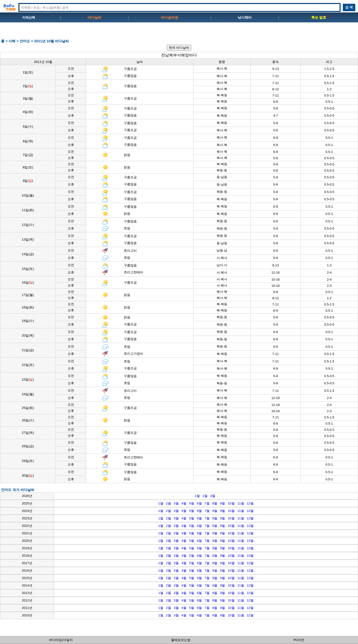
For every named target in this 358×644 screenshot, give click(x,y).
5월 (192, 503)
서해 (12, 41)
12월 (250, 503)
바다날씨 (94, 17)
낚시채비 (245, 17)
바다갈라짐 (170, 17)
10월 (231, 503)
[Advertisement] (179, 33)
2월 (205, 496)
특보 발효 (320, 17)
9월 (223, 503)
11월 (241, 503)
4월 (184, 503)
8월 (215, 503)
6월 (199, 503)
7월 (207, 503)
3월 (213, 496)
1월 (197, 496)
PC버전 (299, 640)
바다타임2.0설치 (61, 640)
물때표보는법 (181, 640)
